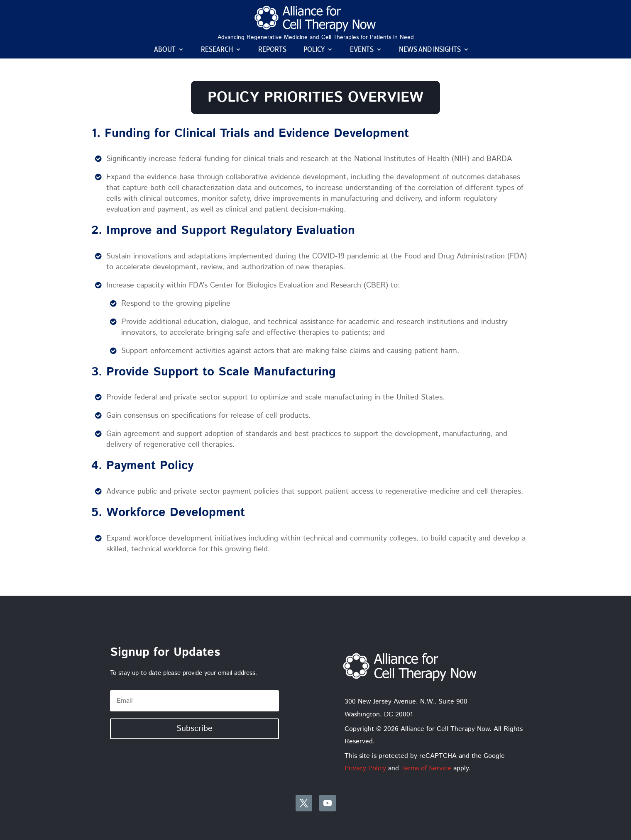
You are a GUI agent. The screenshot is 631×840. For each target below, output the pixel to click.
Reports (272, 50)
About (165, 50)
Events (362, 50)
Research (217, 50)
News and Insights (430, 50)
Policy (314, 50)
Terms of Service (426, 768)
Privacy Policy (365, 768)
